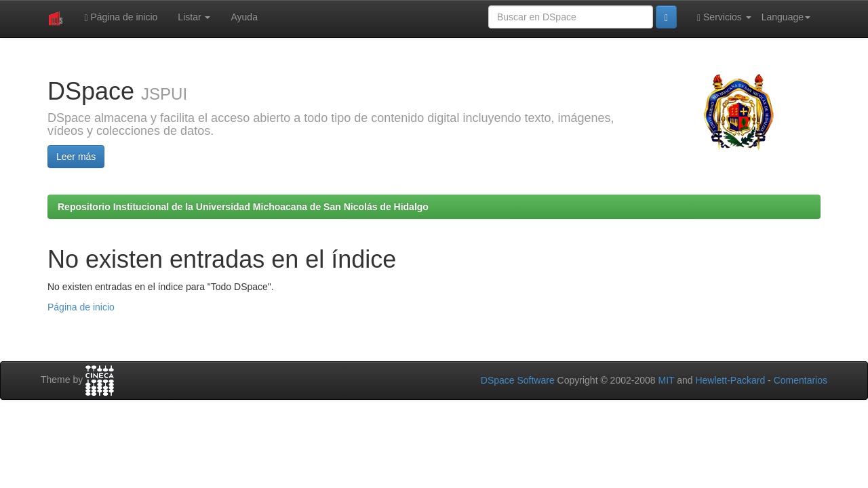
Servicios (724, 17)
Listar (194, 17)
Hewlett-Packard (730, 380)
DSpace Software (518, 380)
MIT (666, 380)
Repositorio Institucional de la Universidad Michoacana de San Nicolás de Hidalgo (243, 207)
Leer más (76, 157)
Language (786, 17)
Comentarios (801, 380)
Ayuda (244, 17)
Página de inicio (121, 17)
